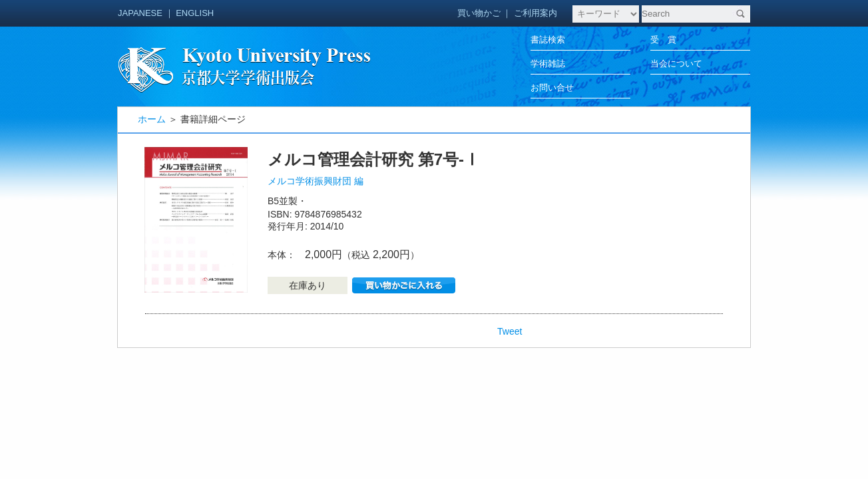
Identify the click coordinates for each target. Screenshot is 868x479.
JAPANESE (140, 13)
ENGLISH (195, 13)
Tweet (510, 331)
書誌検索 (548, 40)
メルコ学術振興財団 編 (316, 181)
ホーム (152, 119)
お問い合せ (552, 87)
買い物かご (479, 13)
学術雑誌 (548, 64)
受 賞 (663, 40)
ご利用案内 (536, 13)
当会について (676, 64)
